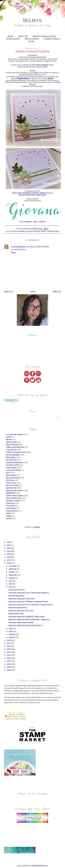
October (12, 572)
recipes (9, 516)
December (13, 566)
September (13, 575)
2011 (9, 661)
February (12, 634)
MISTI (36, 73)
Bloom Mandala (42, 65)
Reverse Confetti (12, 485)
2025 (9, 545)
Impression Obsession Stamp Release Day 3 (25, 625)
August (12, 578)
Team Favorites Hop (14, 498)
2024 (9, 548)
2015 (9, 649)
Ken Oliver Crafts (13, 465)
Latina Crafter (11, 468)
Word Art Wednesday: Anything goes (32, 195)
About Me (23, 36)
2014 (9, 652)
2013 (9, 655)
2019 (9, 563)
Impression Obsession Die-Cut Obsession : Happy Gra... (30, 619)
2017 (9, 643)
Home (10, 36)
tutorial (9, 518)
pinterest (42, 222)
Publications (13, 39)
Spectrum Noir (12, 488)
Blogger (37, 527)
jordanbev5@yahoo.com (20, 247)
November (13, 569)
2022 (9, 554)
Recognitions (32, 39)
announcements (12, 511)
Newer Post (8, 292)
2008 (9, 670)
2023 (9, 551)
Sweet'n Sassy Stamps (15, 496)
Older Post (57, 292)
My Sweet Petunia (13, 478)
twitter (35, 222)
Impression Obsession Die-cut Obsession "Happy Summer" (31, 605)
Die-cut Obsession (13, 455)
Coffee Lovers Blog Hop (15, 447)
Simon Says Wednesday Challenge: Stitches (29, 193)
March (11, 631)
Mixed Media (11, 475)
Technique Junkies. (53, 231)
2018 (9, 640)
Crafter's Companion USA (16, 452)
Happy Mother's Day (16, 614)
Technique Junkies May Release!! (21, 622)
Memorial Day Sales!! (16, 596)
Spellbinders (11, 493)
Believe (32, 20)
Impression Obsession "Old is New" (22, 599)
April (11, 628)
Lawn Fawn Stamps (14, 470)
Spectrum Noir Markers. (15, 490)
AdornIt (9, 437)
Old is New (10, 480)
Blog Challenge (12, 445)
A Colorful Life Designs (18, 231)
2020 (9, 560)
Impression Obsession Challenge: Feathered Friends (28, 602)
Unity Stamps (11, 508)
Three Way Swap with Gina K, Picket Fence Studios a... (29, 593)
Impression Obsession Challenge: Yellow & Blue (26, 617)
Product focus (11, 483)
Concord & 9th (12, 450)
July (11, 581)
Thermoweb (11, 506)
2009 (9, 667)
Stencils (44, 231)
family (8, 513)
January (12, 637)
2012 (9, 658)
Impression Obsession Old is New (21, 611)
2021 (9, 557)
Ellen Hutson (11, 457)
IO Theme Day (12, 460)
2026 (9, 542)
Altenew (9, 440)
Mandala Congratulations (18, 608)
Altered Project (12, 442)
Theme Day (11, 503)
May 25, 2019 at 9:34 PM (40, 247)
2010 (9, 664)
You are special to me (16, 590)
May (11, 587)
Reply (13, 253)
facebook (28, 222)
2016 (9, 646)
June (11, 584)
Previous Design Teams (44, 36)
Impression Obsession (33, 231)
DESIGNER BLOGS (40, 866)
